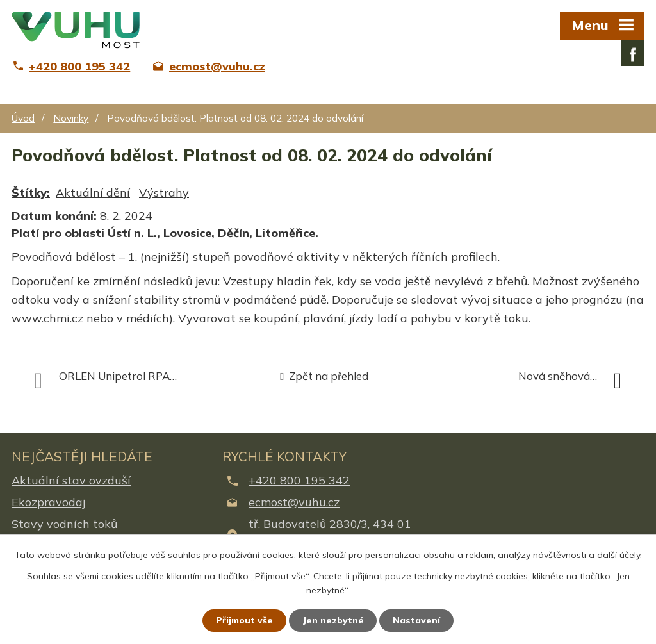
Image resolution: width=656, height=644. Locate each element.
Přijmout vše (244, 620)
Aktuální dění (93, 193)
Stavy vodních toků (64, 524)
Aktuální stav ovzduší (71, 480)
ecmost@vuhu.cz (294, 502)
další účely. (619, 555)
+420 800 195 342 (299, 480)
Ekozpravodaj (48, 502)
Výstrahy (164, 193)
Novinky (71, 118)
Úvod (23, 118)
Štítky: (31, 193)
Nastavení (418, 620)
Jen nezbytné (334, 620)
